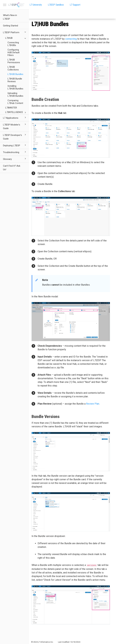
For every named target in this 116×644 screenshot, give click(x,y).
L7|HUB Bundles (15, 74)
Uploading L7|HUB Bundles (15, 95)
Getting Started (10, 26)
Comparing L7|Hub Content (15, 102)
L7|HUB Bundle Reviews (15, 80)
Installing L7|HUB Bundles (15, 87)
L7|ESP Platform (15, 32)
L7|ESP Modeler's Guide (15, 126)
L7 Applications (15, 118)
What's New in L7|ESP (10, 17)
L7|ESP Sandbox (56, 5)
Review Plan (93, 404)
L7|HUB (16, 38)
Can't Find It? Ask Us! (12, 168)
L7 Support (75, 5)
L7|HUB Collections (13, 68)
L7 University (36, 5)
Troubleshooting (15, 152)
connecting (71, 39)
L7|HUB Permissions (14, 61)
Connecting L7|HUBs (13, 44)
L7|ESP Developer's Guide (15, 137)
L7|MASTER (11, 108)
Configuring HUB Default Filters (14, 52)
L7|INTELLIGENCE (16, 112)
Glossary (15, 159)
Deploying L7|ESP (15, 145)
